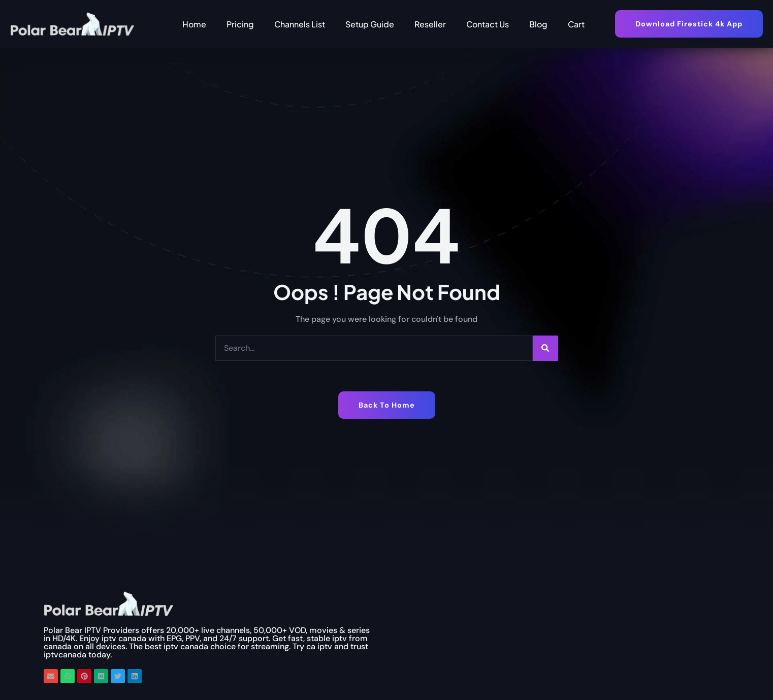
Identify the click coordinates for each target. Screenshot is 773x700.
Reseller (430, 24)
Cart (576, 24)
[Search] (545, 348)
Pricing (240, 24)
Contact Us (488, 24)
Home (194, 24)
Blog (538, 24)
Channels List (300, 24)
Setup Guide (370, 24)
